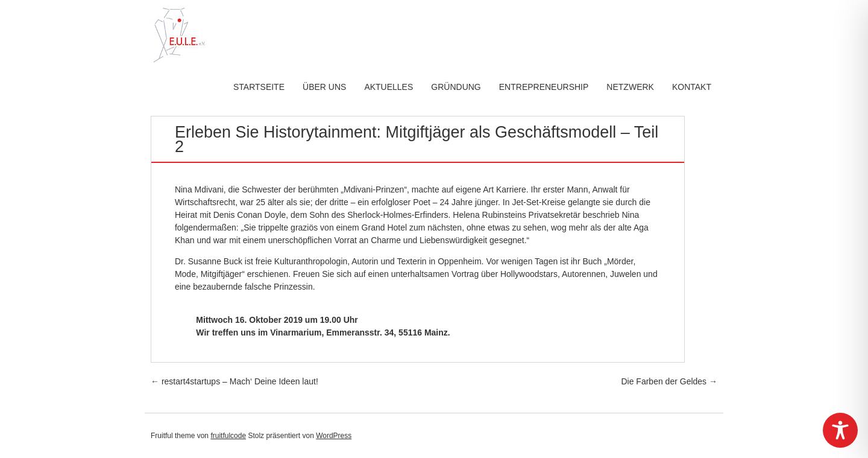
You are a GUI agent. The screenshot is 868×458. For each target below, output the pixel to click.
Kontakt (692, 87)
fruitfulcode (228, 436)
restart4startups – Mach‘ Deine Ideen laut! (234, 381)
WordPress (334, 436)
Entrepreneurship (544, 87)
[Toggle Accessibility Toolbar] (840, 430)
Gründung (456, 87)
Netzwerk (630, 87)
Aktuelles (388, 87)
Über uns (324, 87)
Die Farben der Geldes (669, 381)
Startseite (259, 87)
